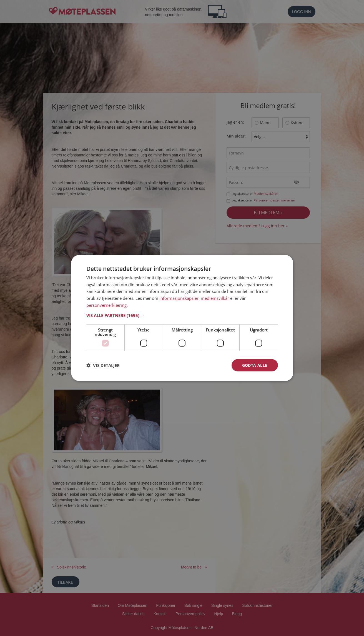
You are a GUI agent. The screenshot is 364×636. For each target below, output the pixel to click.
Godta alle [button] (255, 365)
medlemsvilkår (215, 298)
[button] (182, 315)
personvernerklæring (106, 305)
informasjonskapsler (179, 298)
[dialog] (182, 318)
